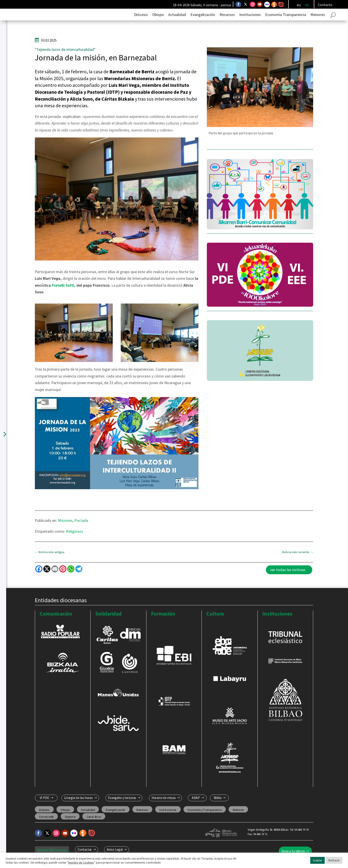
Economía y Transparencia (205, 817)
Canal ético (94, 824)
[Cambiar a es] (307, 5)
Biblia (217, 805)
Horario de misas (164, 805)
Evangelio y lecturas (122, 805)
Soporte (70, 824)
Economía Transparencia (286, 22)
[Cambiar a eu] (299, 5)
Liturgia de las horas (78, 805)
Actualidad (177, 22)
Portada (81, 528)
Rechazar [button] (334, 860)
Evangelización (203, 22)
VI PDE (44, 805)
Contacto (325, 5)
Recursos (227, 22)
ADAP (196, 805)
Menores (318, 22)
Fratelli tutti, (63, 293)
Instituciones (250, 22)
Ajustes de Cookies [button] (81, 862)
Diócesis (141, 22)
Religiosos (75, 539)
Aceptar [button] (317, 860)
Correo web (46, 824)
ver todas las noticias (288, 577)
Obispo (158, 22)
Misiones (65, 528)
